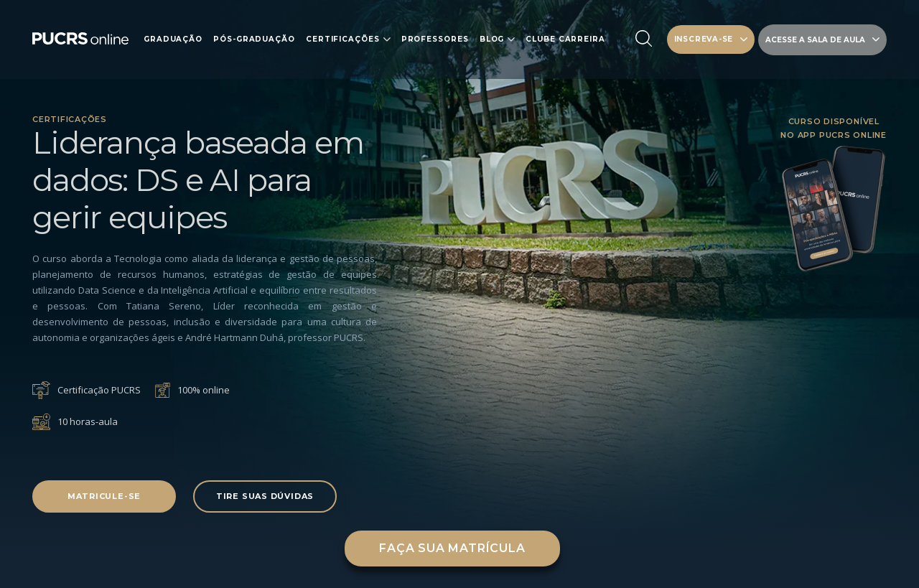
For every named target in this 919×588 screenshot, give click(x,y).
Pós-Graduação (254, 39)
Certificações (343, 39)
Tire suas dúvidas (265, 496)
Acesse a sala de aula (822, 40)
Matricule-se (104, 496)
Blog (492, 39)
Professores (435, 39)
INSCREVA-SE (711, 39)
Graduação (173, 39)
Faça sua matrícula (452, 548)
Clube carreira (565, 39)
